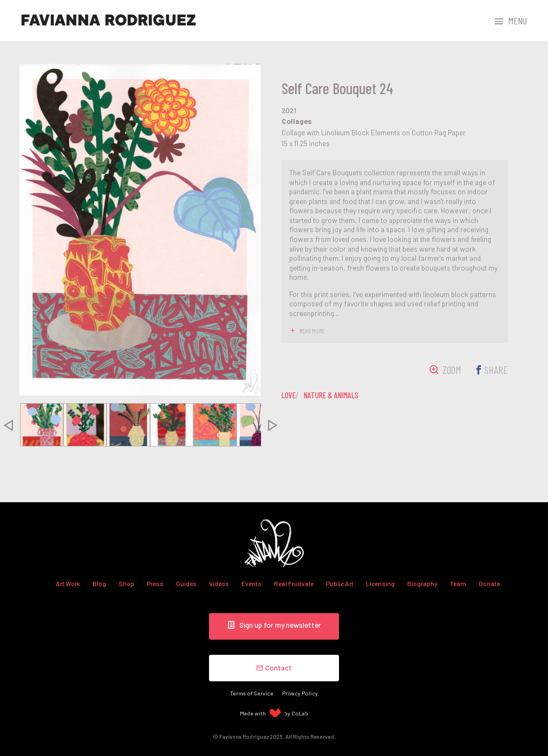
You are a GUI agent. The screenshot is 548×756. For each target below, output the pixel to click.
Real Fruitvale (294, 583)
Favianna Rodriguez (108, 21)
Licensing (380, 583)
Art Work (68, 583)
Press (155, 583)
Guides (186, 583)
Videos (219, 583)
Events (252, 583)
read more (312, 331)
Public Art (340, 583)
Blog (99, 583)
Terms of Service (252, 693)
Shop (126, 583)
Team (458, 583)
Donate (489, 583)
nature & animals (331, 395)
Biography (422, 583)
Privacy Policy (300, 693)
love (289, 395)
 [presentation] (273, 425)
